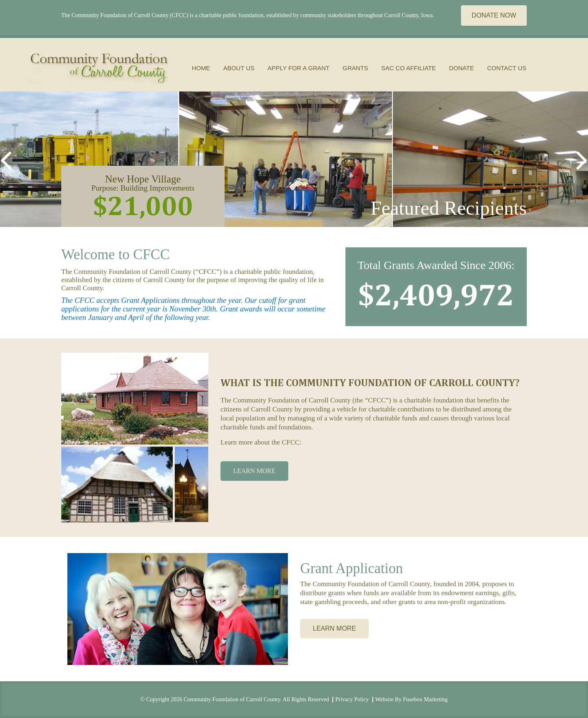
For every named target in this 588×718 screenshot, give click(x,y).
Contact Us (507, 68)
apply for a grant (298, 68)
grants (355, 68)
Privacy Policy (352, 699)
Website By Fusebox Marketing (411, 699)
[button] (6, 159)
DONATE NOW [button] (494, 15)
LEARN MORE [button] (254, 471)
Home (201, 68)
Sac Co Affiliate (409, 68)
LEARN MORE (334, 628)
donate (461, 68)
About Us (239, 68)
